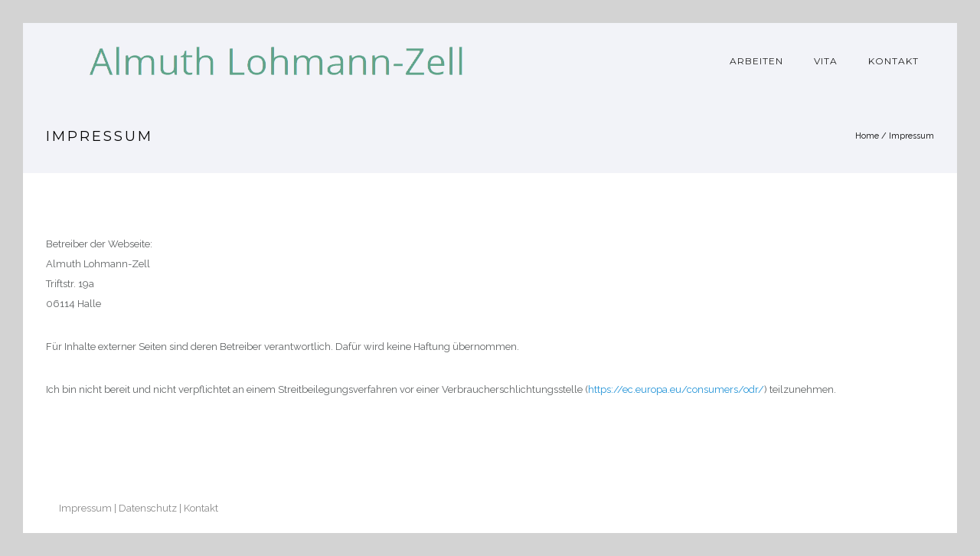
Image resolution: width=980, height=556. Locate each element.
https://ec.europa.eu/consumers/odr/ (676, 389)
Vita (826, 61)
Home (867, 136)
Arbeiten (756, 61)
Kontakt (893, 61)
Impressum (911, 136)
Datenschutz (148, 508)
